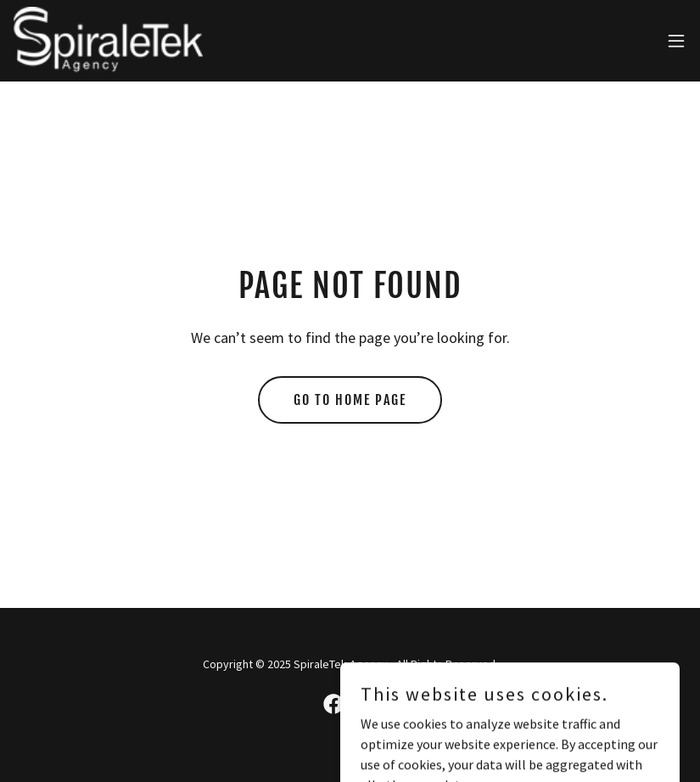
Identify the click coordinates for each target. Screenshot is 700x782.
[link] (109, 41)
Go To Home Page (350, 400)
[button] (676, 41)
